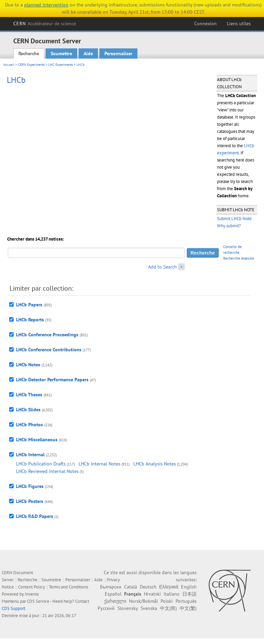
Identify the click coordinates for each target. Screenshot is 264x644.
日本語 (189, 594)
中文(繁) (188, 608)
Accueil (9, 65)
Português (186, 601)
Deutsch (148, 587)
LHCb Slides (28, 410)
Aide (88, 53)
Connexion (205, 24)
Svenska (149, 608)
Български (111, 587)
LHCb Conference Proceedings (47, 335)
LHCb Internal (30, 455)
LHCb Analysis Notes (155, 464)
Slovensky (128, 608)
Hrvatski (152, 594)
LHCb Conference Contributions (49, 350)
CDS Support (13, 608)
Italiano (172, 594)
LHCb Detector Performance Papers (52, 380)
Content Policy (31, 587)
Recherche (29, 53)
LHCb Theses (29, 395)
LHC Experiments (61, 65)
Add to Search (162, 267)
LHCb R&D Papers (35, 516)
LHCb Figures (30, 486)
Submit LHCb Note (234, 219)
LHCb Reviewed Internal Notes (47, 471)
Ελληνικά (169, 587)
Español (113, 594)
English (189, 587)
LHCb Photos (29, 425)
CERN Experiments (31, 65)
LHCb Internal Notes (100, 464)
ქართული (115, 601)
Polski (167, 601)
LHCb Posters (30, 501)
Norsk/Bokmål (143, 601)
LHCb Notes (28, 365)
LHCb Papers (29, 305)
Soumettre (61, 53)
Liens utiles (239, 24)
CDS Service (38, 601)
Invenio (32, 594)
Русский (106, 608)
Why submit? (229, 226)
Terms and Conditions (69, 587)
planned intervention (46, 5)
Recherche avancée (239, 258)
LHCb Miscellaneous (37, 440)
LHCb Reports (30, 320)
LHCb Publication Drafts (41, 464)
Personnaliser (118, 53)
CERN (45, 24)
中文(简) (168, 608)
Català (131, 587)
